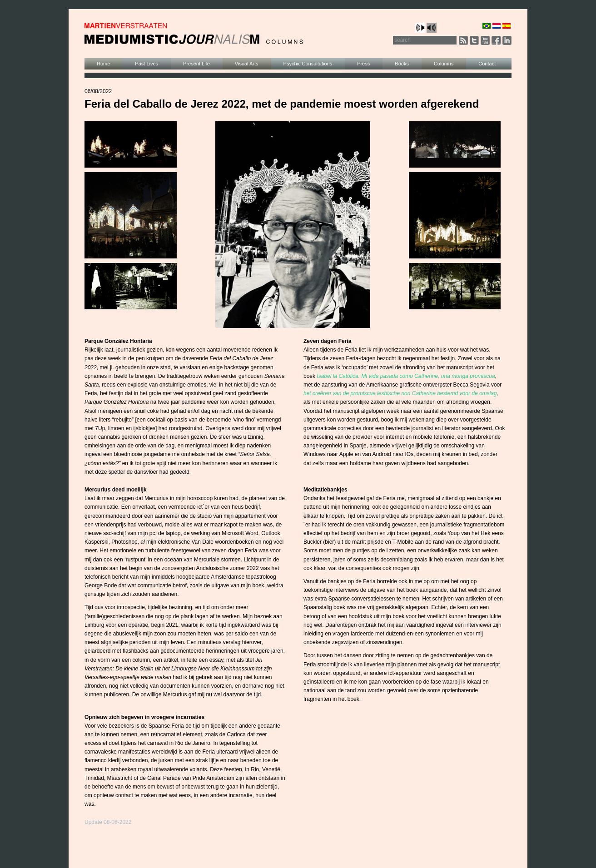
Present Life (196, 64)
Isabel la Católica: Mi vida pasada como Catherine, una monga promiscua (406, 376)
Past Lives (147, 64)
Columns (444, 64)
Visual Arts (247, 64)
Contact (487, 64)
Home (103, 64)
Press (363, 64)
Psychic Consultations (308, 64)
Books (402, 64)
